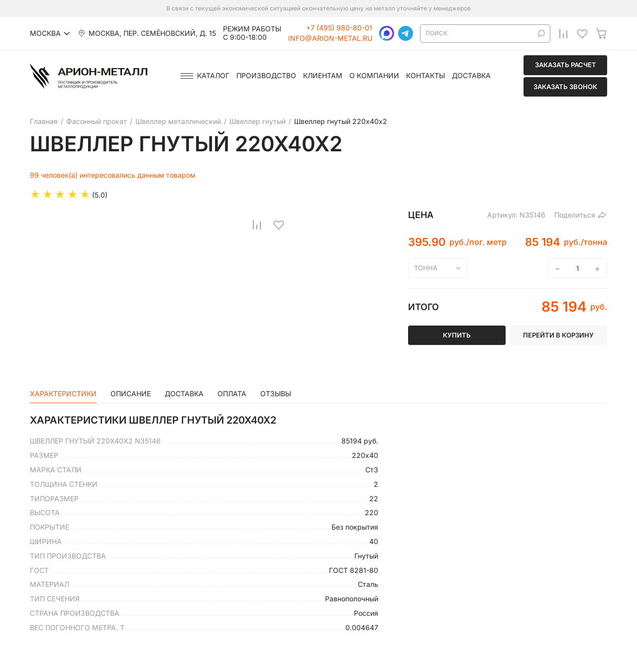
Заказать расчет (566, 65)
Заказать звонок (565, 87)
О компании (374, 76)
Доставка (471, 76)
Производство (266, 76)
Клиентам (323, 76)
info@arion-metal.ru (330, 38)
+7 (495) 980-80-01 (339, 28)
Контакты (425, 76)
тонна (426, 268)
